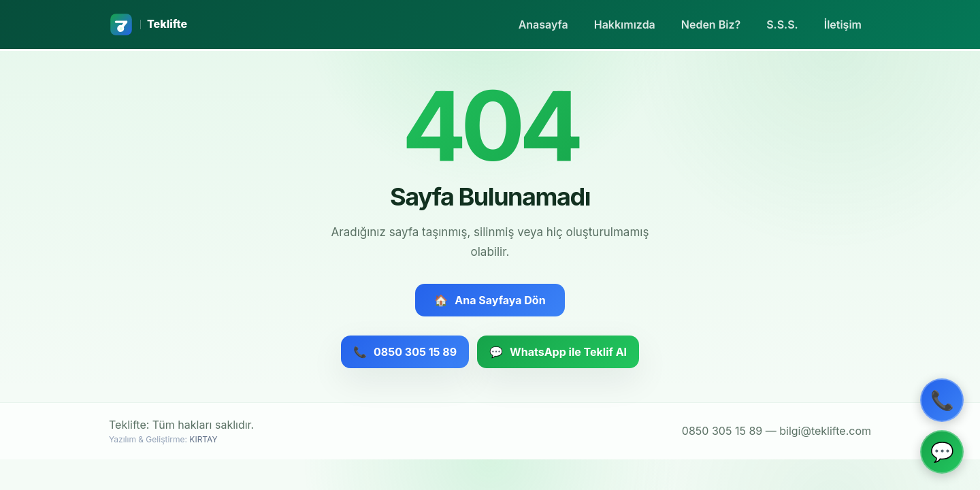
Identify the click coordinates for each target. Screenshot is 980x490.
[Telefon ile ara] (942, 400)
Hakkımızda (625, 24)
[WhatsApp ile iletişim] (942, 452)
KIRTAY (203, 439)
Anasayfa (543, 24)
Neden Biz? (711, 24)
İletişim (843, 24)
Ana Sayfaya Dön (490, 300)
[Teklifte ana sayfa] (148, 24)
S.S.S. (782, 24)
